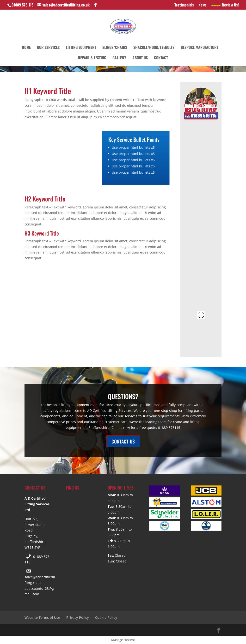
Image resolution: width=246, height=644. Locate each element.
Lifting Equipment (81, 48)
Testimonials (184, 5)
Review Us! (225, 5)
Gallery (119, 58)
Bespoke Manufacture (200, 48)
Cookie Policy (106, 617)
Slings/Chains (115, 48)
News (203, 5)
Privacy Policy (78, 617)
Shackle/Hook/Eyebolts (154, 48)
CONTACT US (123, 441)
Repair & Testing (92, 58)
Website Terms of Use (42, 617)
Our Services (48, 48)
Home (26, 48)
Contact (161, 58)
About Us (140, 58)
